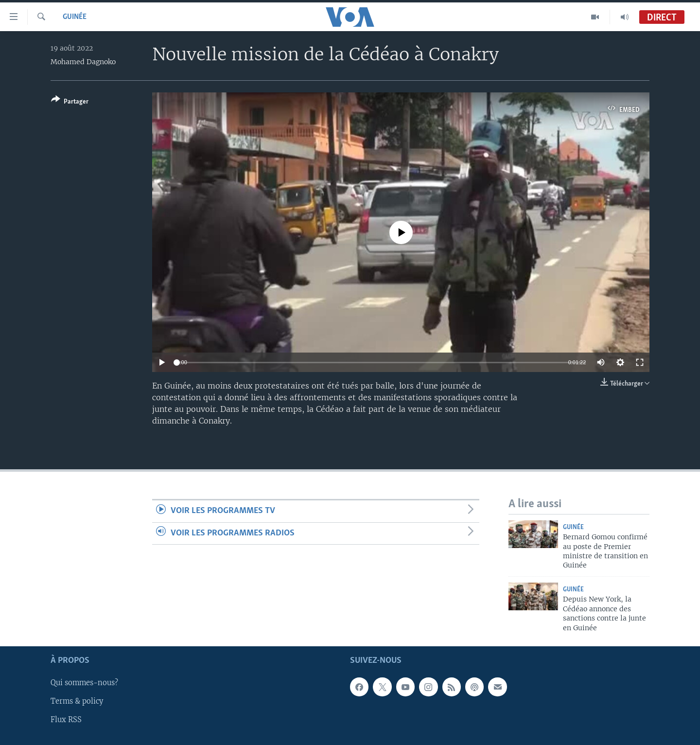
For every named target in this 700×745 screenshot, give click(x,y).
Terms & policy (77, 701)
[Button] (70, 102)
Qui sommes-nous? (84, 683)
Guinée (75, 17)
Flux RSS (66, 720)
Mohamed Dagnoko (83, 62)
